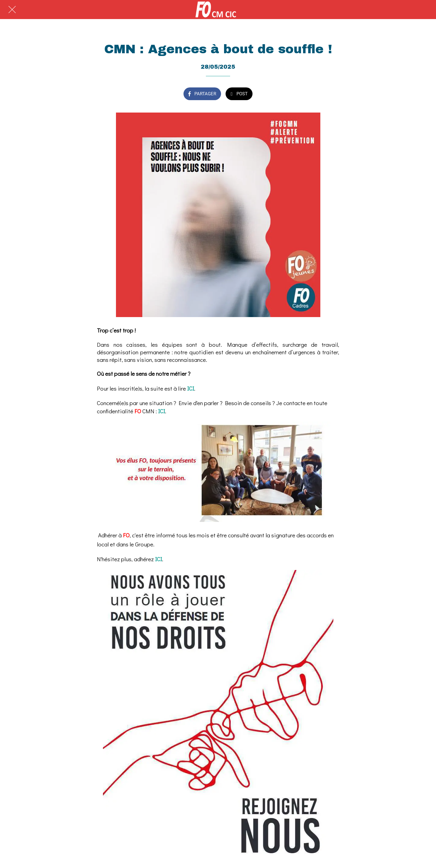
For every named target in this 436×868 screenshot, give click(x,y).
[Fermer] (12, 10)
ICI (191, 388)
